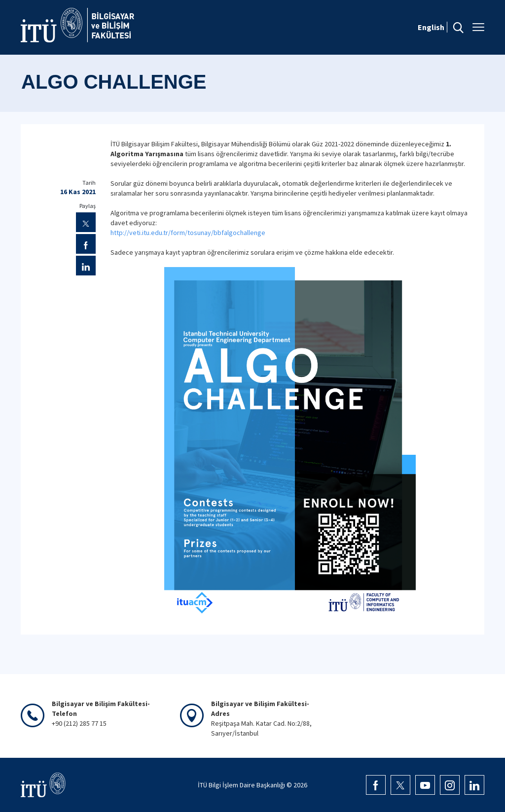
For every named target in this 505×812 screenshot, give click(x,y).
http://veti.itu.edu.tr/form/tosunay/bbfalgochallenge (188, 233)
